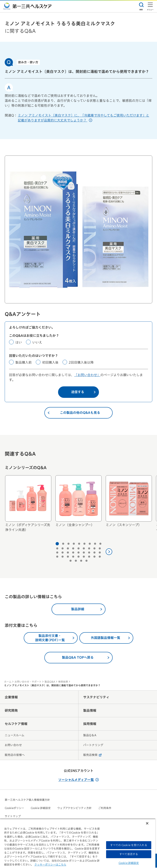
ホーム (8, 682)
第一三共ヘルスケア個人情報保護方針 (27, 800)
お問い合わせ (13, 745)
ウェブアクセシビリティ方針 (74, 808)
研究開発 (11, 711)
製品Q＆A (90, 736)
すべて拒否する (129, 854)
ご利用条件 (105, 808)
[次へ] (109, 552)
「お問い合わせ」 (87, 375)
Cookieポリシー (14, 808)
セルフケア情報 (16, 724)
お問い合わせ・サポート (28, 682)
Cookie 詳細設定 (41, 808)
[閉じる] (147, 823)
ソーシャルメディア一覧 (78, 780)
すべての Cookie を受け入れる (129, 845)
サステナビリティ (96, 698)
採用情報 (90, 724)
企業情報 (11, 698)
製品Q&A (50, 682)
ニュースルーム (15, 736)
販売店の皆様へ (15, 755)
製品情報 (90, 711)
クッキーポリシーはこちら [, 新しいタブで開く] (50, 865)
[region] (78, 843)
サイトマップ (13, 817)
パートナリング (93, 745)
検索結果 (63, 682)
